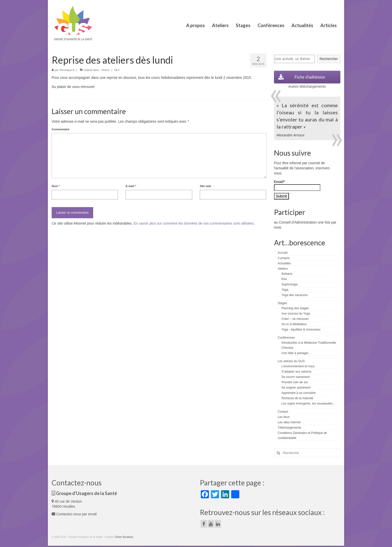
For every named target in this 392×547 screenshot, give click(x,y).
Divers (105, 70)
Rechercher (329, 59)
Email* (297, 185)
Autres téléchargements (307, 86)
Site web (205, 186)
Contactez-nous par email (74, 514)
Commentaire (61, 129)
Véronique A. (67, 70)
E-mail (131, 186)
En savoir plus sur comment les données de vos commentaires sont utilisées (194, 223)
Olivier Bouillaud (124, 537)
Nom (56, 186)
